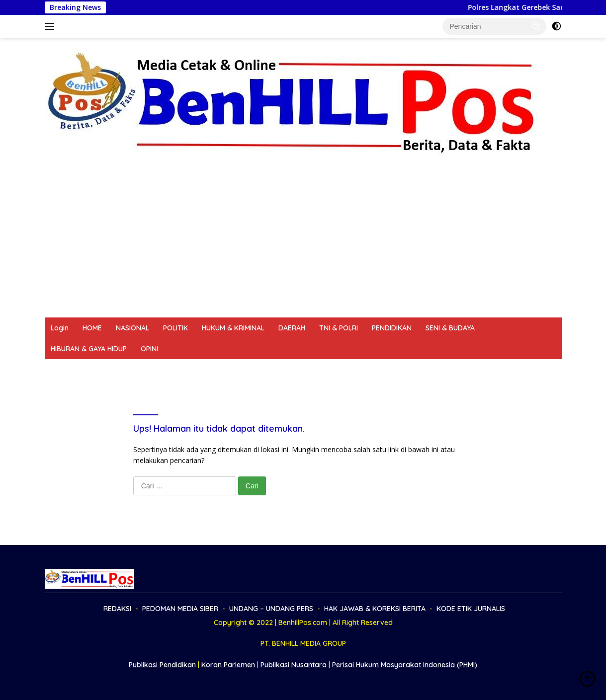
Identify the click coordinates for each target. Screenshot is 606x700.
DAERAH (292, 328)
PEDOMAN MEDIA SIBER (130, 370)
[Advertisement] (303, 243)
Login (60, 328)
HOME (92, 328)
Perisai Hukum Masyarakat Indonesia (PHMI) (405, 665)
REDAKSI (65, 370)
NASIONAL (132, 328)
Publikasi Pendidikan (162, 665)
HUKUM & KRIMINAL (233, 328)
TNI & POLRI (339, 328)
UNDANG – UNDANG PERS (224, 370)
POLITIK (175, 328)
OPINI (149, 349)
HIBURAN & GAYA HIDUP (89, 349)
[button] (536, 26)
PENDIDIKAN (392, 328)
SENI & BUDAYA (450, 328)
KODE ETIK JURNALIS (430, 370)
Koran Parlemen (228, 665)
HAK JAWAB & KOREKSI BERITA (331, 370)
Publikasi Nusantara (294, 665)
